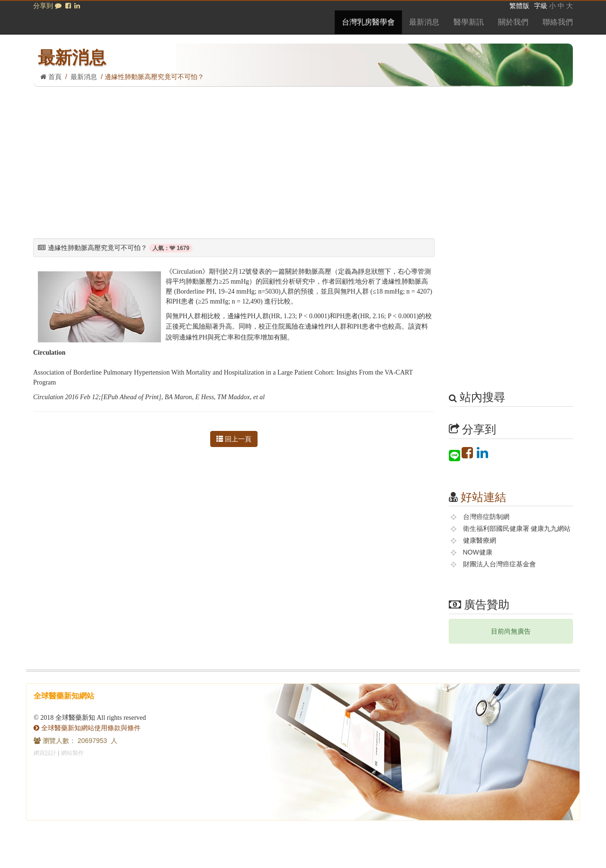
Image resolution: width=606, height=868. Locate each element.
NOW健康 (478, 552)
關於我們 (513, 22)
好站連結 (483, 497)
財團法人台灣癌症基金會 (499, 564)
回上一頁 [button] (234, 439)
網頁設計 (45, 753)
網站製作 (72, 753)
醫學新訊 (469, 22)
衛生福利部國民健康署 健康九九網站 (517, 528)
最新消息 (424, 22)
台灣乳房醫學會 (368, 22)
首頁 (51, 77)
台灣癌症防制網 (486, 517)
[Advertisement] (303, 158)
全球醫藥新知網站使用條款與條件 (87, 728)
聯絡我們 (558, 22)
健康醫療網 (480, 540)
